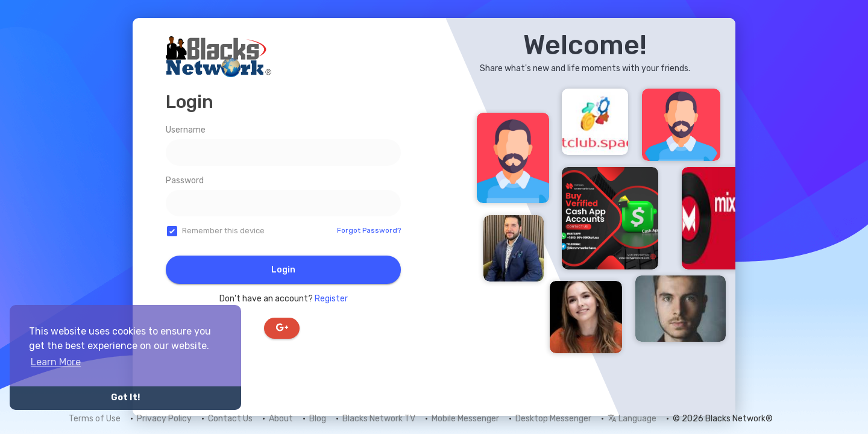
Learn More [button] (56, 362)
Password (185, 181)
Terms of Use (95, 419)
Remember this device (223, 231)
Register (331, 299)
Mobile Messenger (465, 419)
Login (283, 270)
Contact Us (230, 419)
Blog (318, 419)
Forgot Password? (369, 230)
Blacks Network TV (379, 419)
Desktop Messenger (553, 419)
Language (632, 419)
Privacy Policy (164, 419)
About (281, 419)
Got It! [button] (125, 398)
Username (186, 130)
